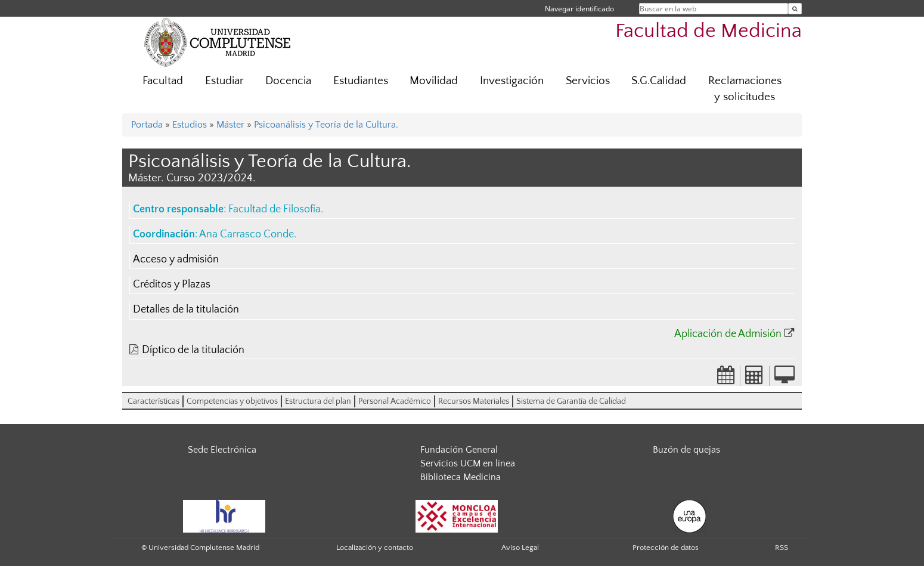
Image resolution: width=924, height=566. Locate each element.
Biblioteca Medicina (461, 477)
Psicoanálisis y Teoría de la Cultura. (326, 125)
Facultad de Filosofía (275, 209)
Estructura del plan (318, 401)
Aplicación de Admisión (728, 334)
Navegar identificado (579, 9)
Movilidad (434, 81)
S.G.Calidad (659, 81)
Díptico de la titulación (193, 350)
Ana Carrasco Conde (246, 234)
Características (154, 401)
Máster (230, 125)
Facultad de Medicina (708, 31)
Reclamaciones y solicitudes (745, 89)
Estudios (190, 125)
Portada (147, 125)
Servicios (588, 81)
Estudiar (224, 81)
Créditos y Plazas (172, 284)
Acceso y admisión (176, 259)
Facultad (163, 81)
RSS (782, 548)
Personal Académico (395, 401)
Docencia (288, 81)
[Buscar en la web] (795, 9)
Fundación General (459, 450)
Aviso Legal (520, 548)
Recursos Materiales (474, 401)
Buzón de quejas (686, 450)
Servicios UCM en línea (468, 463)
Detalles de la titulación (186, 310)
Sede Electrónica (222, 450)
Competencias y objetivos (232, 401)
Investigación (512, 81)
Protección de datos (666, 548)
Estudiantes (361, 81)
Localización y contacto (375, 548)
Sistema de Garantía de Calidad (571, 401)
